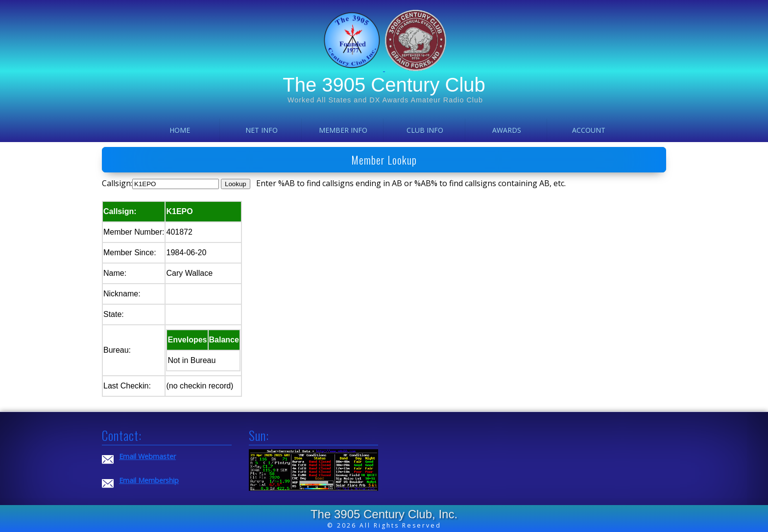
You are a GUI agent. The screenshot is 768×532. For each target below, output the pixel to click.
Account (589, 130)
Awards (507, 130)
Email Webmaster (147, 456)
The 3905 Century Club (384, 85)
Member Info (343, 130)
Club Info (425, 130)
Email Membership (149, 480)
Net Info (262, 130)
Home (180, 130)
